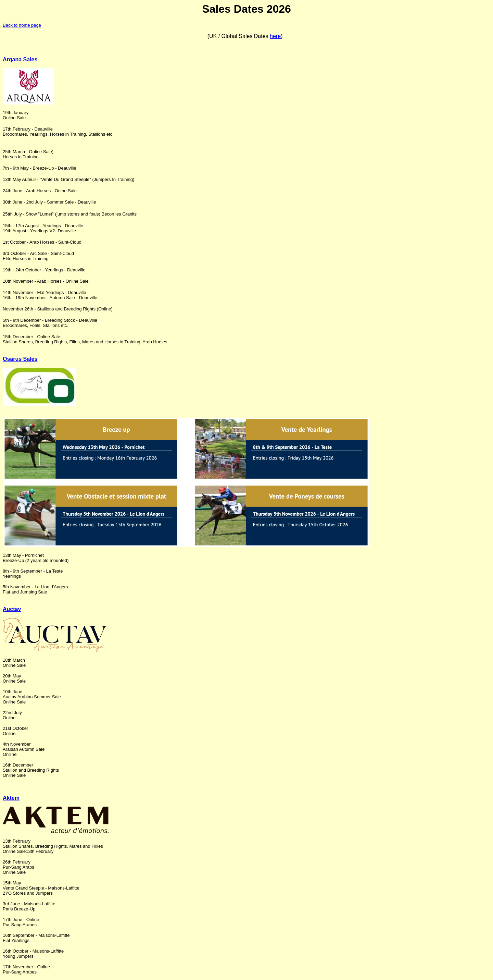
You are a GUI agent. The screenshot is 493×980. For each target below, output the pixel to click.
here (275, 36)
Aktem (11, 798)
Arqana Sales (20, 59)
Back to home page (22, 25)
